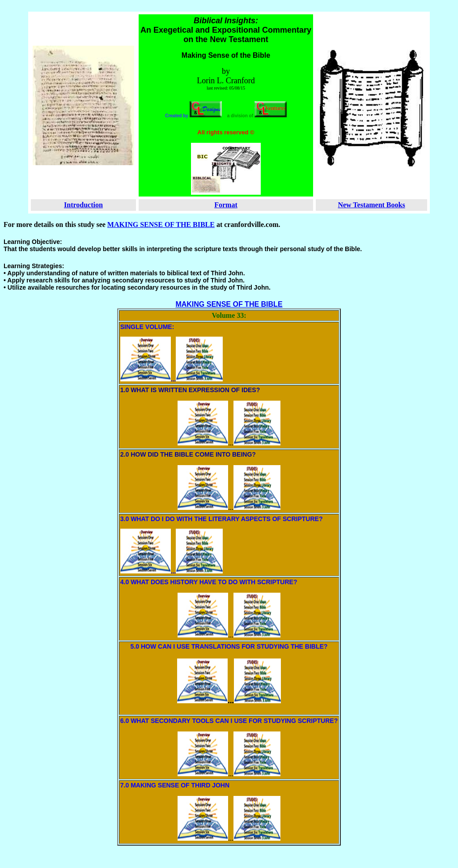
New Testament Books (371, 205)
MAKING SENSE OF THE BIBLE (161, 224)
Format (226, 205)
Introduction (83, 205)
